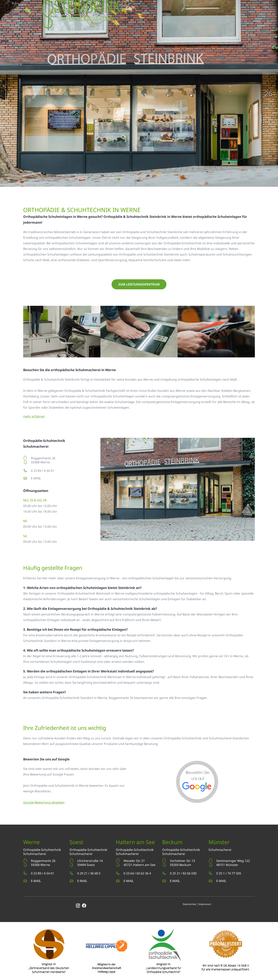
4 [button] (142, 179)
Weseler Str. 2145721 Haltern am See (139, 863)
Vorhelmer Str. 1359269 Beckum (182, 863)
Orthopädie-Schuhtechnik (42, 850)
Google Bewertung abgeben (44, 802)
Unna (143, 391)
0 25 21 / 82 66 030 (183, 873)
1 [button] (119, 179)
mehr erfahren (34, 416)
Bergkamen (242, 391)
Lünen (45, 396)
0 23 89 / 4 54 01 (42, 471)
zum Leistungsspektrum (139, 284)
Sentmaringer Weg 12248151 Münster (233, 863)
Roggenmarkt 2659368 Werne (43, 460)
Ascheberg (31, 396)
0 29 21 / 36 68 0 (89, 873)
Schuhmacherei (35, 854)
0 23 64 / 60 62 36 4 (137, 873)
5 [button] (150, 179)
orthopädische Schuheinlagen (112, 396)
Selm (55, 396)
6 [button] (157, 179)
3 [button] (134, 179)
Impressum (205, 904)
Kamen (71, 396)
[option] (139, 93)
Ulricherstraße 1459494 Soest (90, 863)
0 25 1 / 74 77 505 (229, 873)
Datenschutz (190, 904)
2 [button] (126, 179)
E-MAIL (36, 478)
